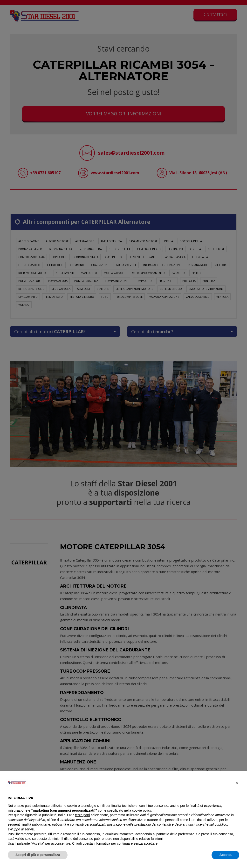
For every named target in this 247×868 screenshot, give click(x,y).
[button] (237, 783)
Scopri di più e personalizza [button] (38, 855)
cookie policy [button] (142, 810)
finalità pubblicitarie (36, 824)
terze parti (82, 815)
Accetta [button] (225, 855)
